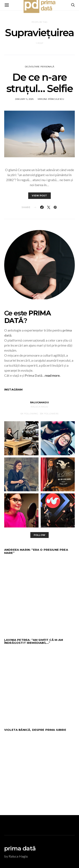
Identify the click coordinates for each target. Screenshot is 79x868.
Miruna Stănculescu (51, 99)
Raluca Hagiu (39, 407)
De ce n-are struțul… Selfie (40, 83)
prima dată (20, 848)
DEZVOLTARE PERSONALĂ (39, 67)
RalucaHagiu (39, 402)
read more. (53, 375)
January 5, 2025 (24, 99)
